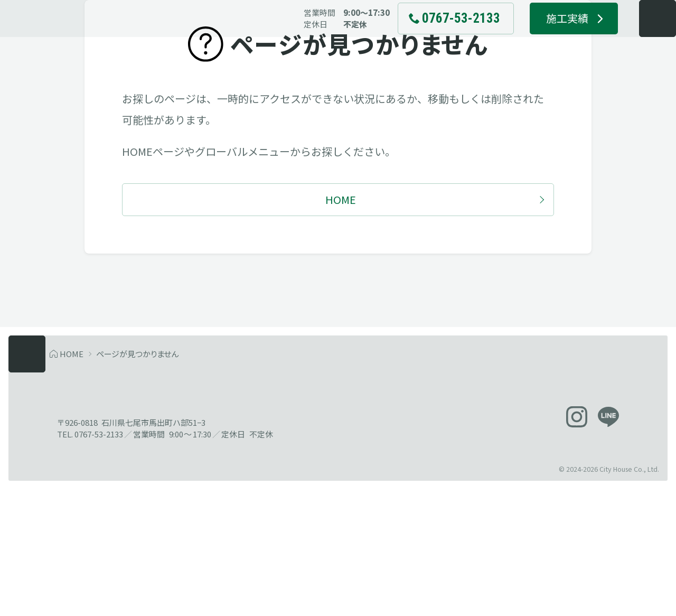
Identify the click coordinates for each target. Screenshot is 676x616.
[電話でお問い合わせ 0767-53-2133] (434, 37)
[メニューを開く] (636, 37)
